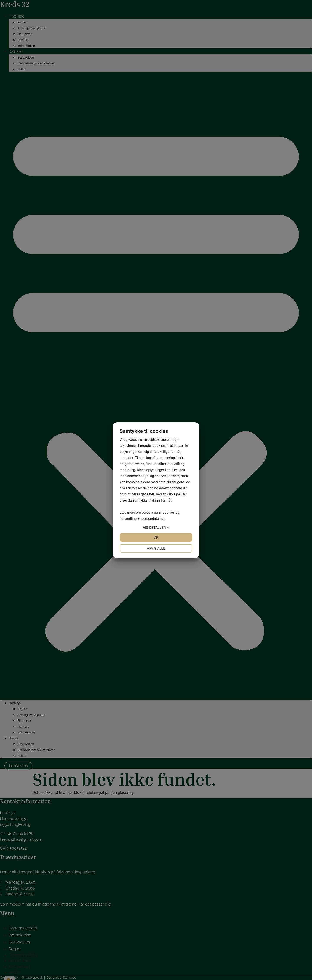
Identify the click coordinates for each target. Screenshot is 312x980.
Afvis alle (156, 548)
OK (156, 537)
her (162, 519)
